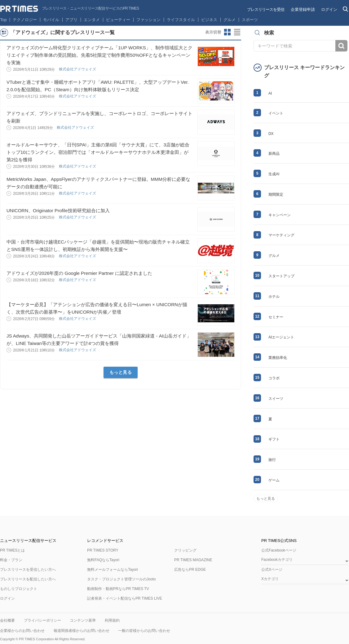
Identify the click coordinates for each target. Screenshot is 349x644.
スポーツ (250, 20)
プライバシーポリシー (42, 620)
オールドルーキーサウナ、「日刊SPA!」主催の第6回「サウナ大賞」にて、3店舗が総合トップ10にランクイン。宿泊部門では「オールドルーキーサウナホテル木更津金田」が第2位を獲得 (98, 152)
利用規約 (112, 620)
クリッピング (185, 550)
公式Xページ (272, 570)
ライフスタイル (181, 20)
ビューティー (118, 20)
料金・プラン (11, 560)
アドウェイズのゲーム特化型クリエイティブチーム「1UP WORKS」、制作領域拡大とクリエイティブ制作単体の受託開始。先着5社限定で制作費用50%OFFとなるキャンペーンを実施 (99, 55)
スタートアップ (281, 276)
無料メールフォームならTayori (113, 570)
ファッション (148, 20)
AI (270, 93)
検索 (341, 46)
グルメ (230, 20)
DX (271, 134)
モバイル (51, 20)
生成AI (274, 174)
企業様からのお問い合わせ (22, 631)
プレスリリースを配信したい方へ (28, 579)
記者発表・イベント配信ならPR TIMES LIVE (125, 598)
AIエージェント (281, 337)
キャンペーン (280, 215)
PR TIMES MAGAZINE (193, 560)
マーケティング (281, 235)
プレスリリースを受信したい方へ (28, 570)
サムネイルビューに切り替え (228, 32)
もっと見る (121, 372)
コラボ (274, 378)
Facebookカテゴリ (277, 560)
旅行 (272, 460)
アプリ (71, 20)
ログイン (329, 9)
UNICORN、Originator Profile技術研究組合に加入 (58, 210)
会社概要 (7, 620)
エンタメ (92, 20)
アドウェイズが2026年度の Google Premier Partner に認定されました (79, 273)
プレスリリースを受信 (266, 9)
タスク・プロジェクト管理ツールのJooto (121, 579)
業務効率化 (278, 358)
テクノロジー (25, 20)
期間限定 (276, 195)
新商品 (274, 154)
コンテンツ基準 (83, 620)
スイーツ (276, 399)
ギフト (274, 439)
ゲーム (274, 480)
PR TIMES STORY (103, 550)
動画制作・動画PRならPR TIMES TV (118, 589)
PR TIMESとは (12, 550)
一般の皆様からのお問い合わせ (144, 631)
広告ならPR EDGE (190, 570)
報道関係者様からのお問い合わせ (82, 631)
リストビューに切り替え (237, 32)
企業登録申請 (303, 9)
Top (4, 20)
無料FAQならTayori (103, 560)
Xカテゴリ (270, 579)
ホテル (274, 297)
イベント (276, 113)
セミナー (276, 317)
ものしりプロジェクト (19, 589)
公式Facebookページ (279, 550)
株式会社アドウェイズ (78, 69)
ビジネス (209, 20)
